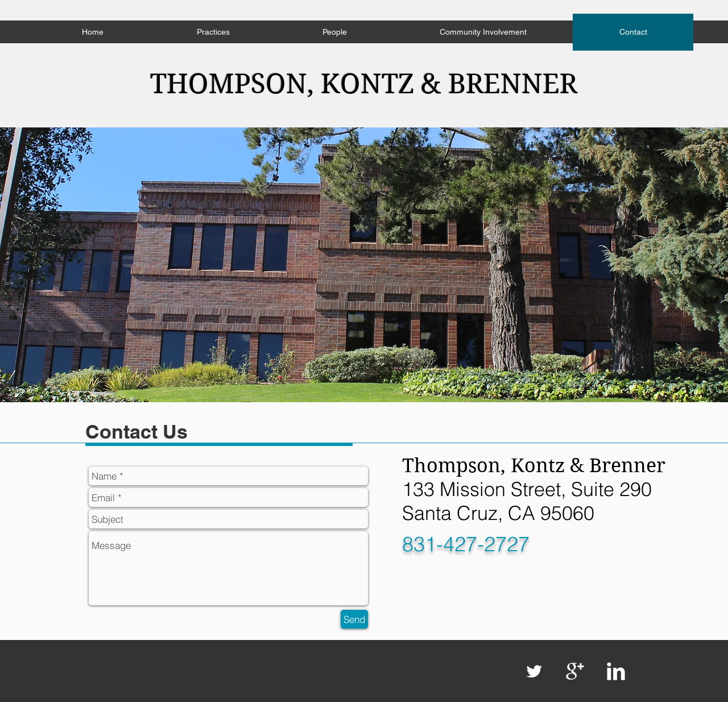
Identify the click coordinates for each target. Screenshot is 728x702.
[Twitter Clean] (534, 671)
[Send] (354, 619)
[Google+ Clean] (575, 671)
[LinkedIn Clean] (616, 671)
